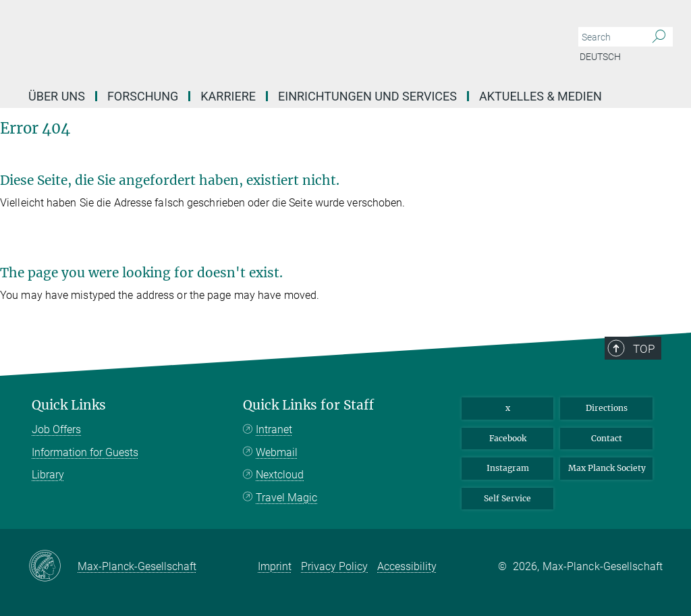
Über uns (57, 96)
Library (48, 475)
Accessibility (407, 566)
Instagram (508, 468)
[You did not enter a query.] (610, 37)
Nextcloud (280, 475)
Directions (607, 408)
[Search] (659, 37)
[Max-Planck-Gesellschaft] (53, 567)
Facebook (508, 438)
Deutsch (600, 57)
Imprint (275, 566)
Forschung (143, 96)
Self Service (507, 498)
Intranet (274, 429)
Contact (607, 438)
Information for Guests (85, 452)
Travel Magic (286, 498)
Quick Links (69, 405)
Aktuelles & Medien (541, 96)
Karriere (228, 96)
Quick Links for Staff (308, 405)
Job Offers (56, 429)
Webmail (277, 452)
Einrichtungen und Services (367, 96)
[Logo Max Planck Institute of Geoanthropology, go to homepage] (281, 40)
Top (644, 349)
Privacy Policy (334, 566)
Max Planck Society (607, 468)
